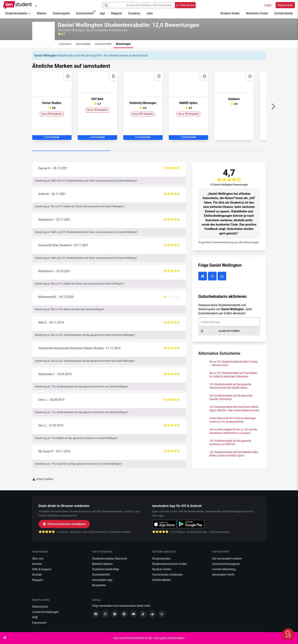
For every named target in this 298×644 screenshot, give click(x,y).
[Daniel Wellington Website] (222, 276)
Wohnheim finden (257, 13)
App (102, 13)
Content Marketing (224, 569)
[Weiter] (273, 107)
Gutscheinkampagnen (226, 564)
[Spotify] (115, 614)
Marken (42, 13)
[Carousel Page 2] (149, 151)
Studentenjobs (161, 559)
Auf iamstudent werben (227, 559)
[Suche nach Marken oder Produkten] (149, 5)
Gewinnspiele (61, 13)
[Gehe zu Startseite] (17, 5)
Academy (134, 13)
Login (268, 5)
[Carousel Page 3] (227, 151)
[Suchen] (106, 5)
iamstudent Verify (223, 575)
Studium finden (230, 13)
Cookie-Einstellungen (46, 612)
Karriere (37, 564)
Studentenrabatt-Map (106, 569)
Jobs (150, 13)
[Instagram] (105, 614)
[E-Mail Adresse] (229, 322)
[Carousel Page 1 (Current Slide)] (71, 151)
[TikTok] (143, 614)
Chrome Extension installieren (64, 524)
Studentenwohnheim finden (170, 564)
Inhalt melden (43, 479)
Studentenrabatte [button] (18, 13)
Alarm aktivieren (220, 331)
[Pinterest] (124, 614)
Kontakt (37, 575)
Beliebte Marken (102, 564)
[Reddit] (152, 614)
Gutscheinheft (86, 13)
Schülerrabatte (284, 13)
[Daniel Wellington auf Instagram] (213, 276)
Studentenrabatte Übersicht (110, 559)
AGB (35, 617)
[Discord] (134, 614)
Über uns (38, 559)
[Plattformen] (36, 6)
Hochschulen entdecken (168, 575)
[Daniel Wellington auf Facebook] (203, 276)
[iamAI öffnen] (288, 634)
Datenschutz (40, 607)
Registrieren (285, 5)
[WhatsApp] (162, 614)
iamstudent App (102, 580)
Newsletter (99, 585)
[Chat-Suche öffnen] (185, 5)
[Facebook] (96, 614)
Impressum (39, 623)
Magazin (117, 13)
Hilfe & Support (42, 569)
